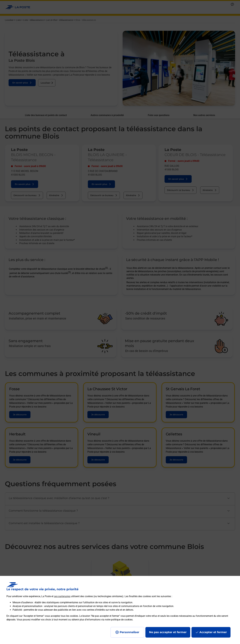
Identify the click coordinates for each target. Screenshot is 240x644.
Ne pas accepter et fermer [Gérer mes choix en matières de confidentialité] (168, 632)
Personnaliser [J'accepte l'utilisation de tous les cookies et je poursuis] (129, 632)
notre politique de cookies (119, 620)
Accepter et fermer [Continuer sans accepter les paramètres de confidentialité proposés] (213, 632)
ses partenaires (62, 596)
